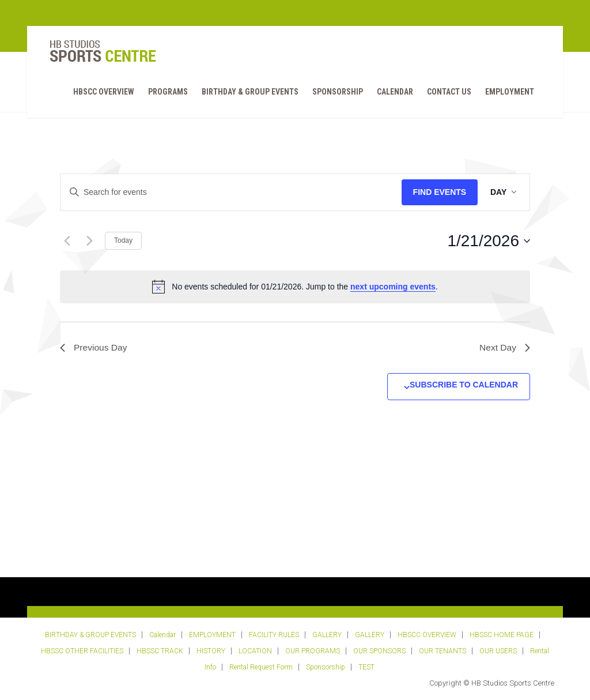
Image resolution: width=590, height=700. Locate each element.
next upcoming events (393, 287)
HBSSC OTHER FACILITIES (82, 651)
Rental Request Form (261, 667)
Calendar (395, 92)
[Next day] (89, 241)
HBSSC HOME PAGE (502, 635)
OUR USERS (498, 651)
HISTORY (211, 651)
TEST (366, 667)
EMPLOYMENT (510, 92)
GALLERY (327, 635)
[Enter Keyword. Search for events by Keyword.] (230, 192)
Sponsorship (338, 92)
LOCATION (255, 651)
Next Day (504, 348)
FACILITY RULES (274, 635)
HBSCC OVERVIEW (104, 92)
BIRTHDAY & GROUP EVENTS (250, 92)
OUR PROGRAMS (313, 651)
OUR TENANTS (442, 651)
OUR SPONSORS (379, 651)
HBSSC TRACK (160, 651)
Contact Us (449, 92)
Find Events (437, 192)
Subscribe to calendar (464, 385)
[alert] (295, 287)
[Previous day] (67, 241)
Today (123, 240)
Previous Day (94, 348)
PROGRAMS (168, 92)
